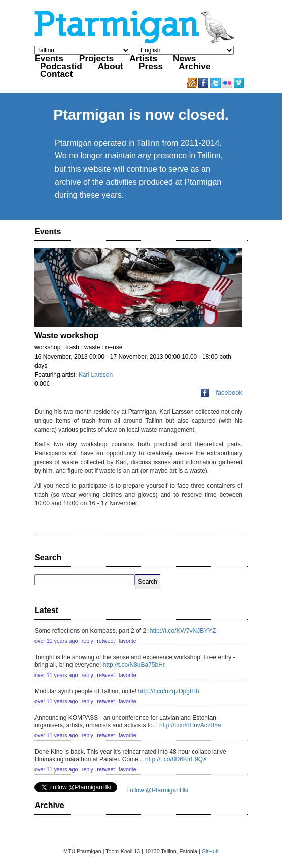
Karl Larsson (96, 375)
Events (49, 58)
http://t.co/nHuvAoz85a (190, 725)
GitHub (210, 851)
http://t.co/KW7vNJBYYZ (183, 631)
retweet (106, 641)
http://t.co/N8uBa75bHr (134, 665)
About (111, 66)
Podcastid (61, 66)
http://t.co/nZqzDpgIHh (169, 691)
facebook (222, 392)
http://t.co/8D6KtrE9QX (176, 759)
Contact (57, 74)
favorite (128, 641)
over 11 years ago (56, 641)
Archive (195, 66)
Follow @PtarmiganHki (157, 790)
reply (87, 641)
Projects (96, 58)
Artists (143, 58)
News (184, 58)
